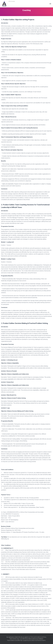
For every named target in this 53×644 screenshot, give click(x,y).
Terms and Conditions (36, 637)
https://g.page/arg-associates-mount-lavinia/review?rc (33, 640)
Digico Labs (19, 639)
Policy (45, 637)
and (42, 637)
